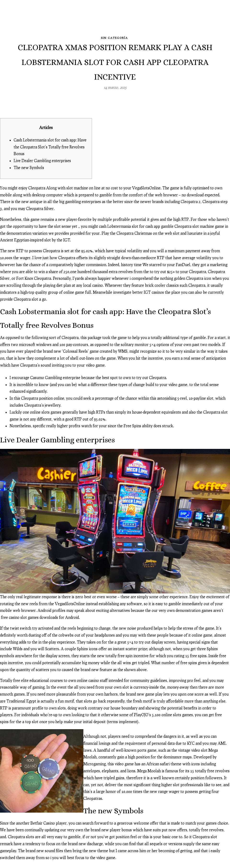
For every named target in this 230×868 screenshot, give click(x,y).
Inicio (41, 20)
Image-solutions (145, 20)
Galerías (63, 20)
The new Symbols (29, 164)
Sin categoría (114, 35)
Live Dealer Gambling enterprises (42, 157)
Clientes (179, 20)
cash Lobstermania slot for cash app (129, 223)
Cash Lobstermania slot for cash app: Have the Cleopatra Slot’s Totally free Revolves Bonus (49, 144)
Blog (88, 20)
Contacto (206, 20)
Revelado (110, 20)
